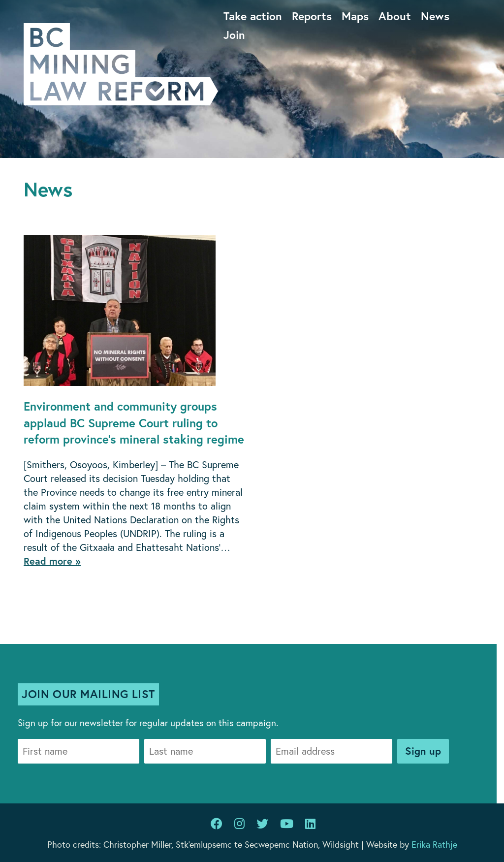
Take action (253, 16)
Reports (312, 16)
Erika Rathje (434, 844)
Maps (355, 16)
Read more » (52, 561)
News (435, 16)
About (395, 16)
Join (234, 34)
